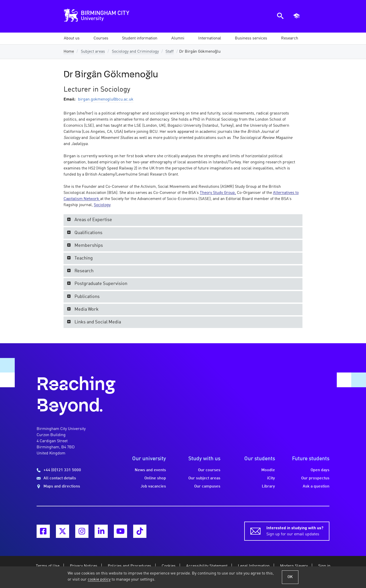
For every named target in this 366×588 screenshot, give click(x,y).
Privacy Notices (84, 566)
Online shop (155, 478)
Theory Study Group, (218, 193)
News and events (150, 470)
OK (290, 577)
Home (69, 52)
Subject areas (93, 52)
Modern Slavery (294, 566)
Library (268, 486)
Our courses (209, 470)
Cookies (169, 566)
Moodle (268, 470)
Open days (320, 470)
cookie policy (99, 580)
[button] (72, 38)
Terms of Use (48, 566)
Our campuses (207, 486)
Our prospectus (315, 478)
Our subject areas (204, 478)
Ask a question (316, 486)
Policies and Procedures (129, 566)
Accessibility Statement (207, 566)
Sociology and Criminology (135, 52)
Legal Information (254, 566)
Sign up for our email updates (295, 531)
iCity (271, 478)
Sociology (102, 205)
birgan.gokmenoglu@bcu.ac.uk (106, 99)
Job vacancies (153, 486)
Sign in (324, 566)
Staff (170, 52)
